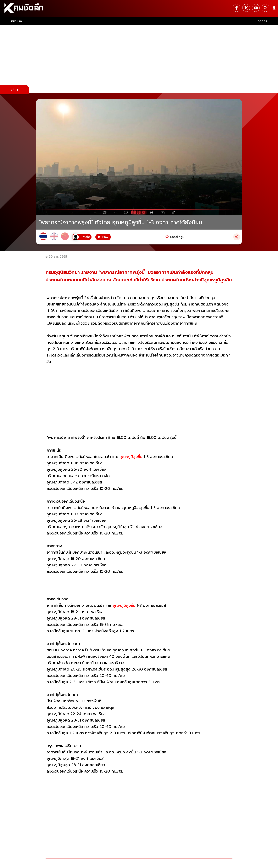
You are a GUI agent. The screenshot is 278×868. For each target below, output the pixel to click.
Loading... (177, 237)
